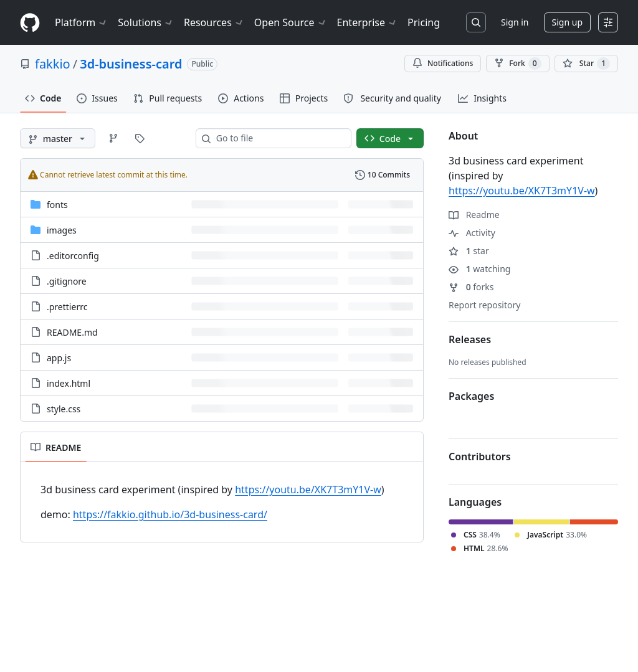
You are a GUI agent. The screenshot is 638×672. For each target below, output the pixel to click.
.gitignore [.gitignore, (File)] (67, 281)
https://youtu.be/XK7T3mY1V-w (308, 490)
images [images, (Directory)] (62, 230)
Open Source (291, 22)
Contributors (480, 457)
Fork (517, 64)
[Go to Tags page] (140, 138)
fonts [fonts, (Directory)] (57, 205)
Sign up (567, 22)
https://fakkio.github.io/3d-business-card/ (170, 514)
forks (471, 287)
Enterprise (367, 22)
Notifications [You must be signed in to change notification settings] (443, 63)
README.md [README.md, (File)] (72, 332)
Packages (471, 396)
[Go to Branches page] (113, 138)
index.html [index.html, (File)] (69, 383)
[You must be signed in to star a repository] (586, 64)
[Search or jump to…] (476, 22)
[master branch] (58, 138)
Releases (470, 339)
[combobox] (279, 138)
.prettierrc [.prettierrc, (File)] (67, 307)
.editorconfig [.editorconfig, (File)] (73, 256)
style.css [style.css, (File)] (64, 409)
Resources (214, 22)
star (469, 251)
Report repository (484, 305)
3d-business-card (131, 64)
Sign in (515, 22)
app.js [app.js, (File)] (59, 358)
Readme (474, 215)
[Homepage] (30, 23)
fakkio (53, 64)
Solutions (146, 22)
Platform (81, 22)
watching (479, 269)
